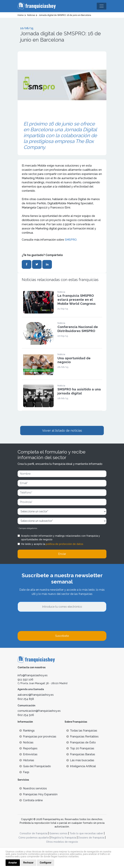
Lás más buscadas (80, 760)
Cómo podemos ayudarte (34, 838)
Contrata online (31, 800)
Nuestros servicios (33, 788)
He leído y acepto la (52, 544)
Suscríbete (62, 636)
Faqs (24, 772)
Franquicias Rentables (82, 736)
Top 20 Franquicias (80, 748)
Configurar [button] (46, 863)
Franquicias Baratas (81, 754)
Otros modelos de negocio (62, 842)
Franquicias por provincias (38, 736)
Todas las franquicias (82, 731)
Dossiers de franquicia (91, 838)
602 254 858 (26, 699)
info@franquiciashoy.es (33, 675)
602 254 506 (26, 715)
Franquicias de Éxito (81, 742)
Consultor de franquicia (33, 833)
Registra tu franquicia (64, 838)
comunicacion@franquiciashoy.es (39, 711)
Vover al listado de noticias (62, 431)
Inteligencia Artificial (81, 766)
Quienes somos (58, 833)
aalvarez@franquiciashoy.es (36, 695)
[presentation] (44, 621)
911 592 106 (25, 680)
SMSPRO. (71, 240)
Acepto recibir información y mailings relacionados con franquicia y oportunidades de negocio (61, 538)
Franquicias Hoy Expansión (38, 794)
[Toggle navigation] (102, 6)
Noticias (26, 742)
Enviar (62, 554)
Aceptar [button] (13, 863)
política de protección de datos (65, 544)
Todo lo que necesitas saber (86, 833)
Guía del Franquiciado (35, 766)
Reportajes (28, 748)
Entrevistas (28, 754)
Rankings (27, 731)
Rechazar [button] (28, 863)
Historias (27, 760)
